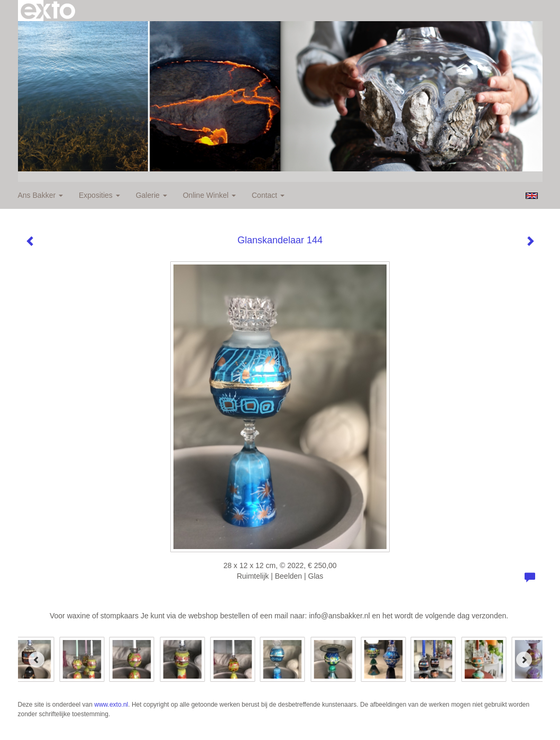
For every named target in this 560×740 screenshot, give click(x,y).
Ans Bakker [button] (40, 195)
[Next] (524, 660)
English (532, 196)
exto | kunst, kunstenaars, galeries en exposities (48, 11)
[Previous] (36, 660)
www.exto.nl (111, 705)
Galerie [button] (152, 195)
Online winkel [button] (209, 195)
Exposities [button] (99, 195)
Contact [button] (268, 195)
